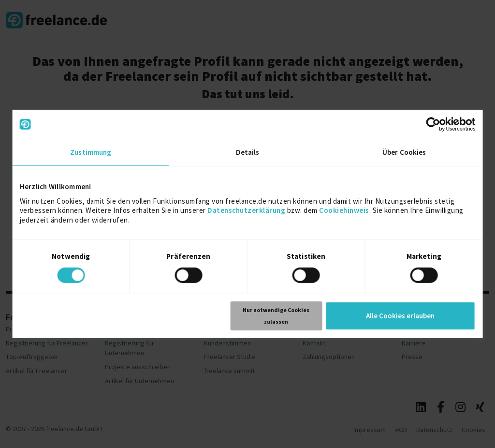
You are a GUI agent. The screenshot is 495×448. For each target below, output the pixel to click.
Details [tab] (248, 152)
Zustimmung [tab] (91, 152)
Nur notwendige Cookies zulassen (276, 316)
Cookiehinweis (344, 210)
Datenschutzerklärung (246, 210)
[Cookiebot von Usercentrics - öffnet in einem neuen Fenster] (433, 124)
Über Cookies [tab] (404, 152)
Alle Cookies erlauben (400, 316)
